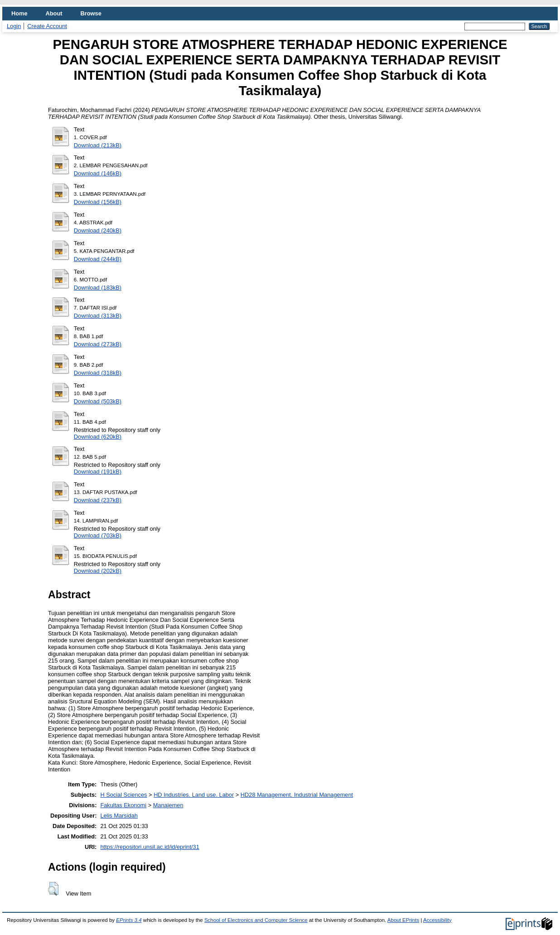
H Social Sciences (123, 795)
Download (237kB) (98, 500)
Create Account (47, 26)
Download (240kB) (98, 230)
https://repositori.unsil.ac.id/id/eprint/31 (150, 847)
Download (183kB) (98, 288)
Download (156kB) (98, 202)
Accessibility (437, 920)
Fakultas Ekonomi (123, 805)
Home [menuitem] (19, 13)
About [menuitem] (54, 13)
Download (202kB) (98, 571)
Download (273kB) (98, 344)
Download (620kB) (98, 437)
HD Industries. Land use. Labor (194, 795)
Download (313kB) (98, 316)
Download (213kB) (98, 145)
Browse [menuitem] (91, 13)
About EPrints (403, 920)
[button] (53, 889)
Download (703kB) (98, 535)
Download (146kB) (98, 173)
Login (14, 26)
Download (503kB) (98, 401)
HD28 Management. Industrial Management (297, 795)
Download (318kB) (98, 373)
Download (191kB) (98, 472)
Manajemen (168, 805)
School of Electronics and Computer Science (256, 920)
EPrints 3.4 (129, 920)
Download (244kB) (98, 259)
